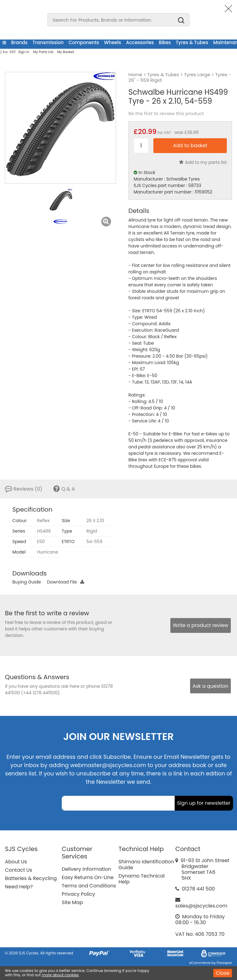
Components (84, 42)
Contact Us (19, 870)
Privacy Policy (78, 894)
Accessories (140, 42)
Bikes (165, 42)
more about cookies (60, 975)
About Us (16, 862)
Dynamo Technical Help (142, 879)
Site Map (72, 902)
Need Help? (19, 887)
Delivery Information (86, 869)
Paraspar (224, 963)
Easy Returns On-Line (88, 877)
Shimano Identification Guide (146, 865)
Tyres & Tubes (192, 42)
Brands (19, 42)
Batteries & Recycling (31, 878)
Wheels (112, 42)
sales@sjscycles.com (201, 906)
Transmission (48, 42)
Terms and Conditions (89, 886)
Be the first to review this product (166, 114)
